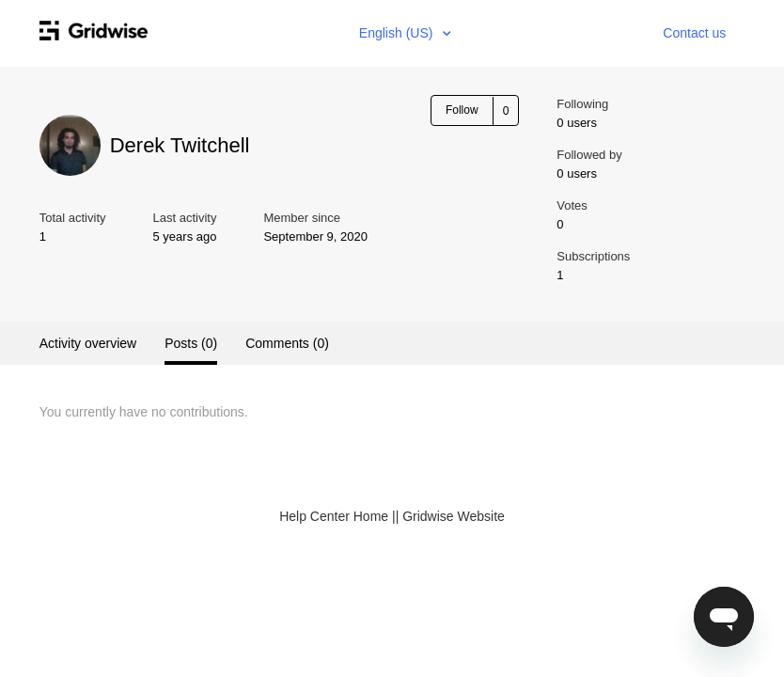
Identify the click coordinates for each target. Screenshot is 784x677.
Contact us (694, 33)
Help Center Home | (337, 516)
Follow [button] (462, 110)
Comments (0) (287, 343)
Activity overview (88, 343)
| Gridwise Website (450, 516)
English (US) (398, 33)
